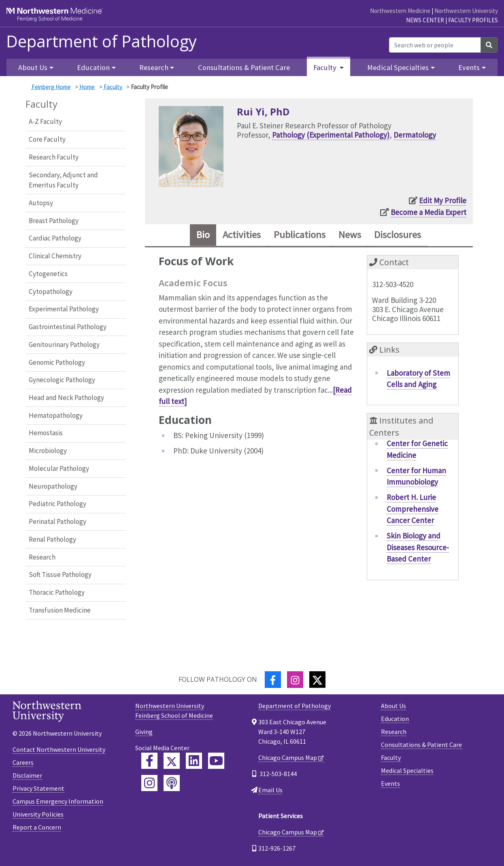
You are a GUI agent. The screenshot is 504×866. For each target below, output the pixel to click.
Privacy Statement (38, 788)
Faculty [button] (326, 67)
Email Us (270, 790)
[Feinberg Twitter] (172, 761)
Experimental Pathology (64, 309)
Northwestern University (466, 11)
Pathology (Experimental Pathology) (331, 135)
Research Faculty (54, 157)
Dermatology (415, 135)
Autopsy (41, 203)
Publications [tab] (300, 235)
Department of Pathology (101, 41)
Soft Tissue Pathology (60, 574)
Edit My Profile (443, 200)
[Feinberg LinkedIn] (194, 761)
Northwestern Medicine (400, 11)
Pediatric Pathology (57, 504)
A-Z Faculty (45, 121)
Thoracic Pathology (57, 592)
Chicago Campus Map (288, 757)
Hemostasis (46, 433)
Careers (23, 762)
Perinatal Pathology (57, 521)
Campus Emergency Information (58, 801)
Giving (144, 732)
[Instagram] (295, 680)
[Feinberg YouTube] (216, 761)
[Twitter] (317, 680)
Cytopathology (51, 292)
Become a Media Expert (429, 212)
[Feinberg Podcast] (172, 783)
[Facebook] (273, 680)
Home (87, 87)
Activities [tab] (241, 235)
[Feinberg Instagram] (149, 783)
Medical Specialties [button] (398, 67)
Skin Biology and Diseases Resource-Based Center (418, 547)
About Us (393, 706)
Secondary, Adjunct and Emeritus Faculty (63, 180)
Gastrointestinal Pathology (68, 327)
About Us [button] (33, 67)
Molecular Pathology (59, 468)
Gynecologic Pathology (62, 380)
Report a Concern (37, 827)
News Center (425, 20)
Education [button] (93, 67)
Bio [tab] (202, 235)
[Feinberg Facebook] (149, 761)
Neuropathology (53, 486)
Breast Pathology (54, 221)
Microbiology (48, 451)
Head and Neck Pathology (66, 398)
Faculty (114, 87)
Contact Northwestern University (59, 749)
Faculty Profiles (473, 20)
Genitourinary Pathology (64, 345)
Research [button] (154, 67)
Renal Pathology (52, 539)
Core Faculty (47, 139)
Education (395, 719)
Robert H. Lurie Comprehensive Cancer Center (413, 509)
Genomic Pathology (57, 362)
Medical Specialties (407, 770)
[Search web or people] (435, 45)
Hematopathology (56, 415)
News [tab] (351, 235)
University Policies (38, 814)
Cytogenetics (48, 274)
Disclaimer (27, 775)
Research (42, 557)
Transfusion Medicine (60, 610)
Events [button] (469, 67)
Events (390, 783)
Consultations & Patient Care (244, 67)
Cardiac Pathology (55, 238)
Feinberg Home (51, 87)
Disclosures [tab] (399, 235)
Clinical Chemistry (55, 256)
